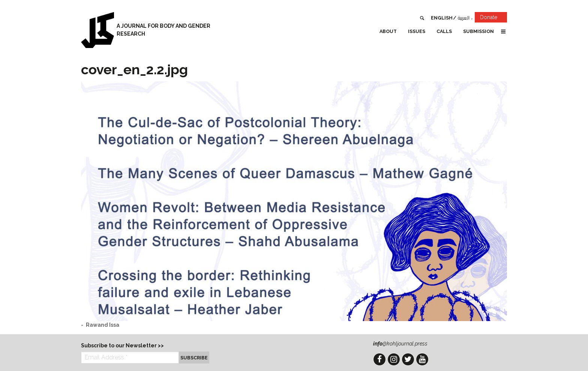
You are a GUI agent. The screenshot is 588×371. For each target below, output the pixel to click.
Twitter (408, 359)
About (388, 31)
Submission (478, 31)
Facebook (379, 359)
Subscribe (194, 358)
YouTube (422, 359)
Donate (493, 19)
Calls (444, 31)
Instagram (394, 359)
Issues (417, 31)
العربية (464, 18)
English (442, 18)
